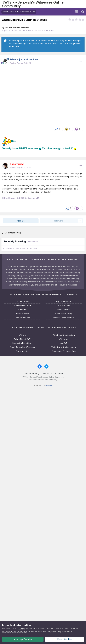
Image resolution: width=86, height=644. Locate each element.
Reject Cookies (65, 639)
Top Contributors (64, 302)
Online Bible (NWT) (22, 339)
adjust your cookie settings (15, 631)
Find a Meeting (22, 351)
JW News (64, 339)
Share (21, 221)
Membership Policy (64, 314)
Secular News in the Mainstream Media (37, 30)
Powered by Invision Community (43, 380)
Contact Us (47, 373)
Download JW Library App (64, 351)
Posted (20, 63)
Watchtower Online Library (64, 347)
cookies (21, 628)
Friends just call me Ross (17, 28)
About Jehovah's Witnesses (22, 347)
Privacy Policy (32, 373)
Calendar (22, 310)
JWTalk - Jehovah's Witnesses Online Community (33, 4)
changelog (49, 386)
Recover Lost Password (64, 318)
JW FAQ (64, 343)
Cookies (59, 373)
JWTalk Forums (22, 302)
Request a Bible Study (22, 343)
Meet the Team (64, 306)
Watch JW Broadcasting (64, 335)
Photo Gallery (22, 314)
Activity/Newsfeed (22, 306)
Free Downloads (22, 318)
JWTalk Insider (64, 310)
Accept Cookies (23, 639)
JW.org (22, 335)
